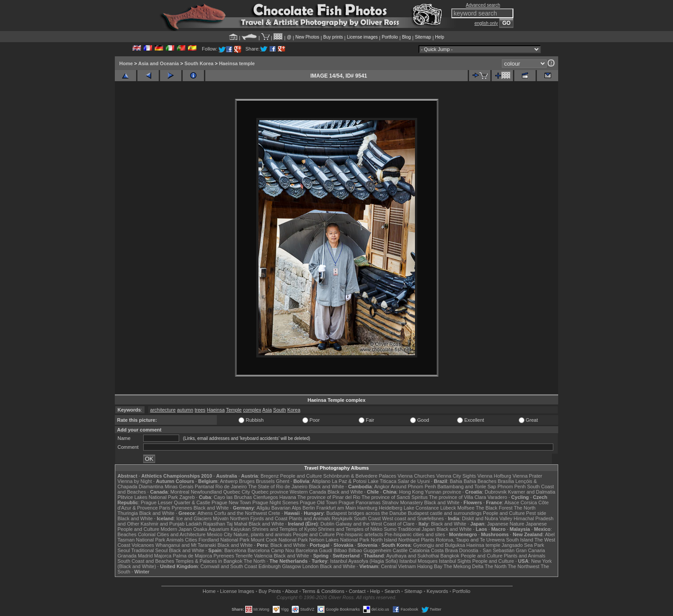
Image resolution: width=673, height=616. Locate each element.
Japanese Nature (506, 524)
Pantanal (204, 487)
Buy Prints (270, 591)
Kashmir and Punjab (162, 524)
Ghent (283, 481)
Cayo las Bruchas (233, 497)
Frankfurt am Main (336, 508)
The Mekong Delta (464, 566)
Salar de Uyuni (414, 481)
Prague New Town (231, 502)
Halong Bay (430, 566)
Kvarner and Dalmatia (532, 492)
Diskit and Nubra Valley (487, 518)
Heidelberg (390, 508)
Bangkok (450, 556)
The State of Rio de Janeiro (278, 487)
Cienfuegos (266, 497)
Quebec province (270, 492)
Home (126, 63)
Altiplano (321, 481)
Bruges (247, 481)
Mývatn (221, 518)
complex (252, 410)
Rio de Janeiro (231, 487)
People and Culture (301, 476)
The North (525, 508)
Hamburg (367, 508)
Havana (288, 497)
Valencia (263, 556)
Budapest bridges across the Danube (366, 513)
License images (362, 37)
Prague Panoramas (360, 502)
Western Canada (308, 492)
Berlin (309, 508)
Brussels (265, 481)
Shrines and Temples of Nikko (350, 529)
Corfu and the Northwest (241, 513)
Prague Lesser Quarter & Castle (176, 502)
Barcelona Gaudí (314, 550)
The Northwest (524, 566)
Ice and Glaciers (194, 518)
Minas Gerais (179, 487)
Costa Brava (444, 550)
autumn (185, 410)
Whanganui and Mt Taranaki (186, 545)
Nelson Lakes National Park (339, 540)
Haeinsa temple (237, 63)
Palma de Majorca (193, 556)
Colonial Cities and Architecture (172, 534)
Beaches (127, 534)
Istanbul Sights (455, 561)
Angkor (382, 487)
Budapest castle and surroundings (445, 513)
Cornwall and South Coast (229, 566)
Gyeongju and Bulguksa (439, 545)
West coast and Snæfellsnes (413, 518)
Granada (127, 556)
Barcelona (235, 550)
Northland (409, 540)
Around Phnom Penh (413, 487)
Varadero (497, 497)
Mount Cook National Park (279, 540)
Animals (175, 540)
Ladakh (194, 524)
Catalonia (419, 550)
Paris (165, 508)
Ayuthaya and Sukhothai (413, 556)
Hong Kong (411, 492)
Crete (274, 513)
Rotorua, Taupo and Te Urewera (470, 540)
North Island (384, 540)
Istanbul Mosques (419, 561)
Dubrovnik (496, 492)
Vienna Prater (527, 476)
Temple (234, 410)
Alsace (512, 502)
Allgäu (263, 508)
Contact (357, 591)
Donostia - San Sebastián (487, 550)
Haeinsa (215, 410)
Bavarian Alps (286, 508)
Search (392, 591)
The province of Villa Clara (458, 497)
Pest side (536, 513)
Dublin (327, 524)
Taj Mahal (237, 524)
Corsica (529, 502)
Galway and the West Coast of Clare (375, 524)
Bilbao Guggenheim (370, 550)
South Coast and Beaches (146, 561)
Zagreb (187, 497)
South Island (520, 540)
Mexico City (220, 534)
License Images (237, 591)
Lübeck (448, 508)
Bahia (456, 481)
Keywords (437, 591)
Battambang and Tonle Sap (467, 487)
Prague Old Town (318, 502)
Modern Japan (176, 529)
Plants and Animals (309, 518)
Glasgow (292, 566)
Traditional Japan (416, 529)
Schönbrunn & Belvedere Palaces (360, 476)
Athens (205, 513)
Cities (191, 540)
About (292, 591)
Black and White (327, 487)
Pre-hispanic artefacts (360, 534)
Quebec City (237, 492)
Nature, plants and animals (263, 534)
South (280, 410)
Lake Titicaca (382, 481)
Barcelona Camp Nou (271, 550)
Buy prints (333, 37)
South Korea (199, 63)
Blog (407, 37)
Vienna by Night (135, 481)
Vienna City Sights (456, 476)
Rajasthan (214, 524)
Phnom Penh (512, 487)
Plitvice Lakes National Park (148, 497)
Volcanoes (143, 545)
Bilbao (340, 550)
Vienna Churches (416, 476)
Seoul (124, 550)
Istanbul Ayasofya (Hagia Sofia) (364, 561)
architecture (163, 410)
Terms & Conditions (323, 591)
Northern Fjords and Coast (259, 518)
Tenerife (244, 556)
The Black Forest (494, 508)
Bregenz (270, 476)
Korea (294, 410)
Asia (267, 410)
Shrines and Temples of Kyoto (284, 529)
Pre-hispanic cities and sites (415, 534)
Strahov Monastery (402, 502)
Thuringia (128, 513)
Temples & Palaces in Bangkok (209, 561)
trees (200, 410)
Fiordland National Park (224, 540)
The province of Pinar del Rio (329, 497)
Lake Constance (421, 508)
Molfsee (466, 508)
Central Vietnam (398, 566)
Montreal (180, 492)
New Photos (307, 37)
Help (440, 37)
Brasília (506, 481)
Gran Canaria (530, 550)
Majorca (163, 556)
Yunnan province (443, 492)
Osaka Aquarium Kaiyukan (222, 529)
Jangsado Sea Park (523, 545)
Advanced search (483, 5)
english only (486, 23)
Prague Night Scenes (275, 502)
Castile (400, 550)
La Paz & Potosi (349, 481)
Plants (428, 540)
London (311, 566)
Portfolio (390, 37)
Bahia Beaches (480, 481)
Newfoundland (206, 492)
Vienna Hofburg (494, 476)
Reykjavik (342, 518)
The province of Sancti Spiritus (395, 497)
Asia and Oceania (159, 63)
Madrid (145, 556)
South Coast (367, 518)
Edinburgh (270, 566)
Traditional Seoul (149, 550)
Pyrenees (182, 508)
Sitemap (423, 37)
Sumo (390, 529)
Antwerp (229, 481)
